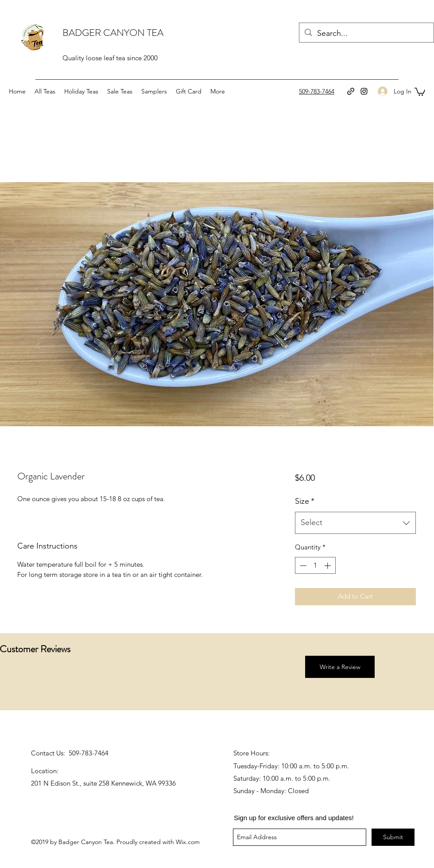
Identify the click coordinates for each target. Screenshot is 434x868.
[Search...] (366, 34)
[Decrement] (302, 566)
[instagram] (364, 91)
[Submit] (393, 837)
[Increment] (328, 566)
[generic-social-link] (351, 91)
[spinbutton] (315, 566)
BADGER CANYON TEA (113, 33)
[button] (420, 91)
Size (305, 501)
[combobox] (355, 523)
